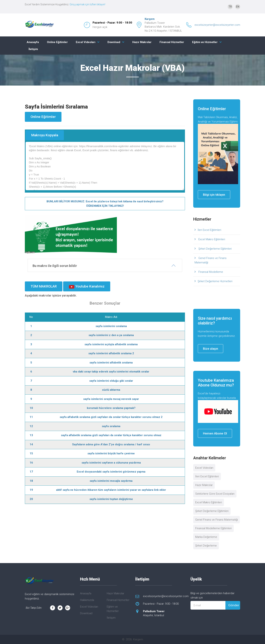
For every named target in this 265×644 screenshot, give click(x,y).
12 (31, 426)
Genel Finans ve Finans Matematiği (211, 260)
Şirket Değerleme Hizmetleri (215, 281)
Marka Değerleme (206, 537)
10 (31, 408)
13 (31, 435)
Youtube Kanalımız (87, 286)
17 (31, 472)
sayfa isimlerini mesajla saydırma (111, 481)
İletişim (33, 49)
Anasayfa (33, 42)
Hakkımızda (87, 600)
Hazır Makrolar (142, 42)
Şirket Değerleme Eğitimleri (215, 249)
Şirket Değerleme (206, 546)
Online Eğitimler (57, 42)
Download (114, 42)
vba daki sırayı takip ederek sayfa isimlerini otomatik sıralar (111, 372)
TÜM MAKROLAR (44, 286)
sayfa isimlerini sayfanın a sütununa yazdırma (111, 463)
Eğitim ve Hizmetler (205, 42)
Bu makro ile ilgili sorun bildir (55, 266)
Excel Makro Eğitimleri (211, 239)
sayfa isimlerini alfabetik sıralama (111, 363)
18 (31, 481)
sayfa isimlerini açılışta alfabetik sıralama (111, 344)
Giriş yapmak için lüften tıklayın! (87, 4)
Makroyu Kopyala (45, 135)
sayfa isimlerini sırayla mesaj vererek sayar (111, 399)
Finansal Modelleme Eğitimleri (213, 528)
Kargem (150, 19)
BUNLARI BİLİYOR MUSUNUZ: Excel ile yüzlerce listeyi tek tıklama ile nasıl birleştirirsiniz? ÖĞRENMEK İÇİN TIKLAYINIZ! (105, 204)
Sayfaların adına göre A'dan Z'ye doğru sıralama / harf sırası (111, 444)
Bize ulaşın (211, 349)
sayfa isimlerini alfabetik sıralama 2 (111, 353)
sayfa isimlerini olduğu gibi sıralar (111, 381)
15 (31, 453)
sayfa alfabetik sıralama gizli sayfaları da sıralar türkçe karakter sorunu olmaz (111, 435)
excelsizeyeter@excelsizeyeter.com (217, 25)
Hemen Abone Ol (215, 433)
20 (31, 499)
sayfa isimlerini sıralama (111, 326)
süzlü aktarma (111, 390)
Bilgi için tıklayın (214, 195)
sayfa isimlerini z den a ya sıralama (111, 335)
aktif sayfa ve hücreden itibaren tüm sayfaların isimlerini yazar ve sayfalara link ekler (111, 490)
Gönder (234, 605)
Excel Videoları (86, 42)
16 (31, 463)
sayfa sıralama (111, 426)
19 (31, 490)
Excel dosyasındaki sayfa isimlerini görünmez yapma (111, 472)
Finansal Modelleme (210, 272)
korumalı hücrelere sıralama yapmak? (111, 408)
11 (31, 417)
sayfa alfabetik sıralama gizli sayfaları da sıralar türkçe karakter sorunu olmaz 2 (111, 417)
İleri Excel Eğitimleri (209, 230)
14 (31, 444)
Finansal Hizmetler (172, 42)
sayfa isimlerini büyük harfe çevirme (111, 453)
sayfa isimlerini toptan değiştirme (111, 499)
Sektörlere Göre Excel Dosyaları (215, 494)
